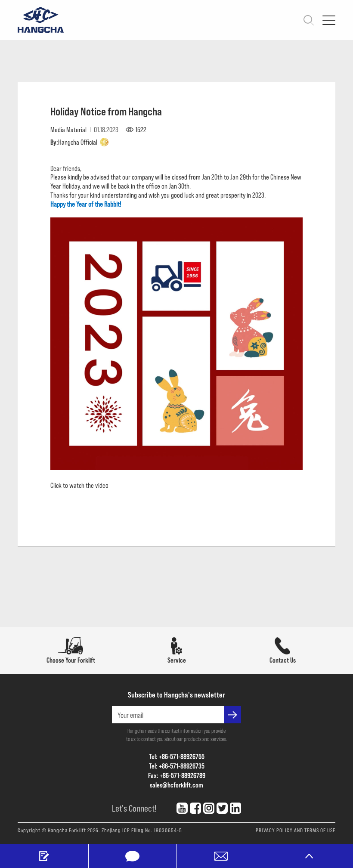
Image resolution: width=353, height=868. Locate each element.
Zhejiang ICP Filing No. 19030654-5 (142, 830)
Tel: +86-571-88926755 (177, 756)
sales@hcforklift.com (176, 785)
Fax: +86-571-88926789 (177, 775)
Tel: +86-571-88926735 (177, 766)
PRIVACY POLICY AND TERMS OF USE (296, 830)
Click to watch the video (79, 485)
